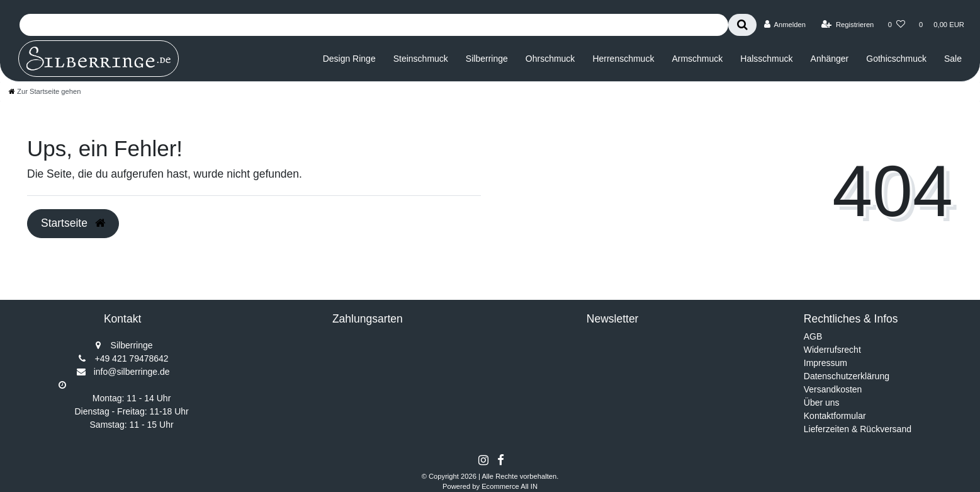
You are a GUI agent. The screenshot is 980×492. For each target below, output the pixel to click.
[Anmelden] (785, 25)
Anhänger (830, 59)
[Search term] (374, 25)
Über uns (822, 403)
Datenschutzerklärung (847, 376)
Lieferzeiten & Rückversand (858, 429)
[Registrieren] (848, 25)
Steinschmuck (421, 59)
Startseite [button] (73, 223)
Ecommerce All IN (510, 486)
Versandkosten (833, 389)
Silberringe (487, 59)
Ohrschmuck (550, 59)
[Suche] (742, 25)
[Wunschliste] (897, 25)
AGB (813, 336)
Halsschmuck (766, 59)
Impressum (825, 363)
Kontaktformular (835, 416)
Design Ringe (349, 59)
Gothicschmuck (896, 59)
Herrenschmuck (623, 59)
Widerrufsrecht (832, 350)
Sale (953, 59)
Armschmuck (697, 59)
